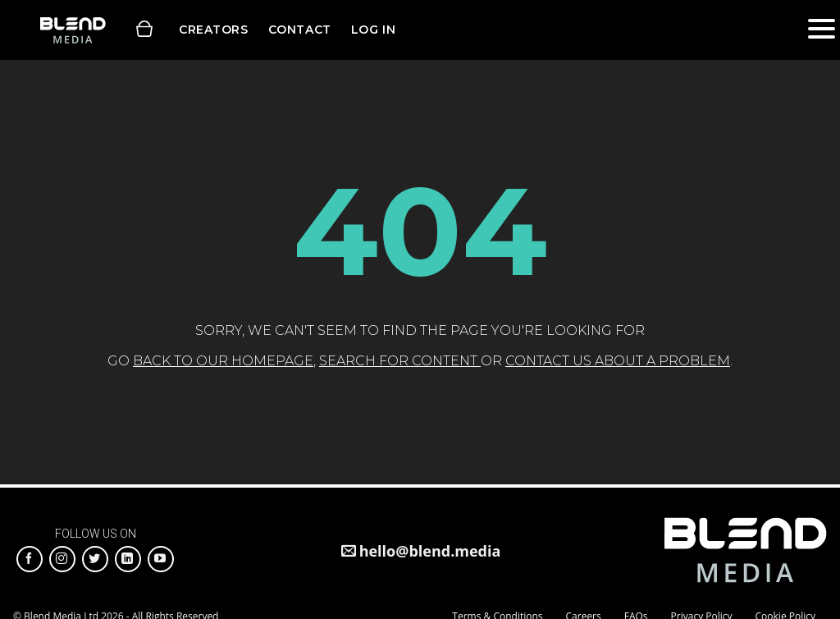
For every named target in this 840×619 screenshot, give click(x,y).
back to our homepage (223, 361)
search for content (400, 361)
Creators (214, 30)
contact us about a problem (618, 361)
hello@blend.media (430, 551)
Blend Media (73, 30)
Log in (373, 30)
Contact (300, 30)
